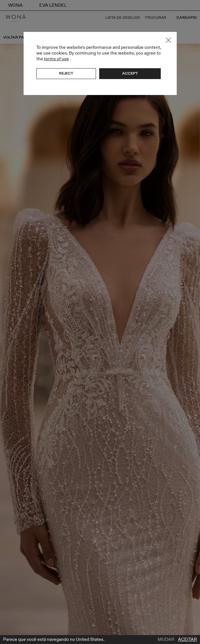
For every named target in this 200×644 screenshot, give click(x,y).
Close (168, 40)
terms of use (56, 59)
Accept (130, 73)
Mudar (166, 640)
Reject (66, 73)
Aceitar (187, 640)
